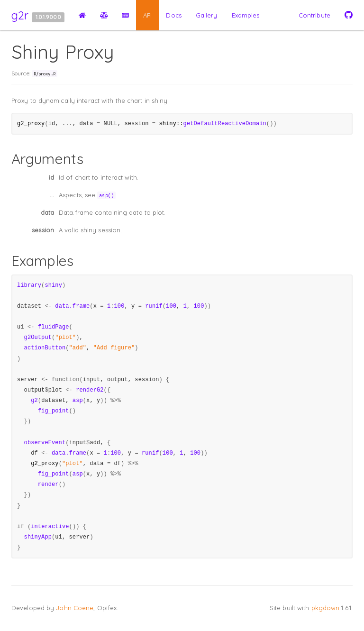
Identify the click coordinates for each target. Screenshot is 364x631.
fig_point (54, 411)
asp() (106, 195)
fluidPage (54, 327)
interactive (50, 527)
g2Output (38, 338)
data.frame (72, 306)
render (48, 485)
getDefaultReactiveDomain (225, 124)
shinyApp (38, 537)
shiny (53, 285)
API (147, 15)
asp (78, 401)
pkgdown (326, 608)
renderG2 (90, 390)
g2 (34, 401)
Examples (246, 15)
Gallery (207, 15)
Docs (173, 15)
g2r (20, 15)
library (29, 285)
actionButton (45, 348)
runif (154, 306)
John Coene (75, 608)
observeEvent (45, 443)
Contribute (314, 15)
